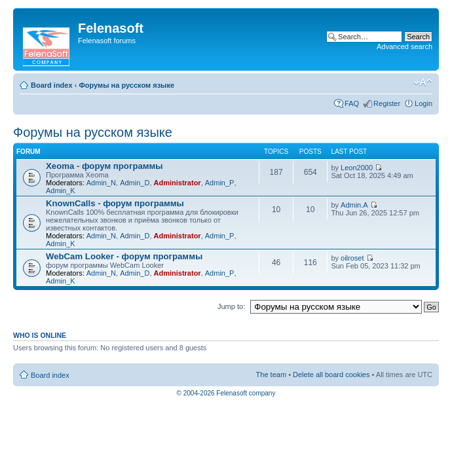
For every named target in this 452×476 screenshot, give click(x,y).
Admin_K (61, 191)
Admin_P (220, 183)
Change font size (423, 82)
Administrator (178, 183)
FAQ (352, 103)
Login (424, 103)
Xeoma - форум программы (104, 166)
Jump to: (231, 306)
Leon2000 (357, 168)
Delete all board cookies (331, 375)
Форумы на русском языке (126, 85)
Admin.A (354, 205)
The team (271, 375)
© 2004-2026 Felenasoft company (226, 393)
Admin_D (135, 183)
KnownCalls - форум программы (115, 203)
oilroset (352, 258)
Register (387, 103)
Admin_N (101, 183)
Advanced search (405, 46)
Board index (52, 85)
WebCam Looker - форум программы (124, 256)
